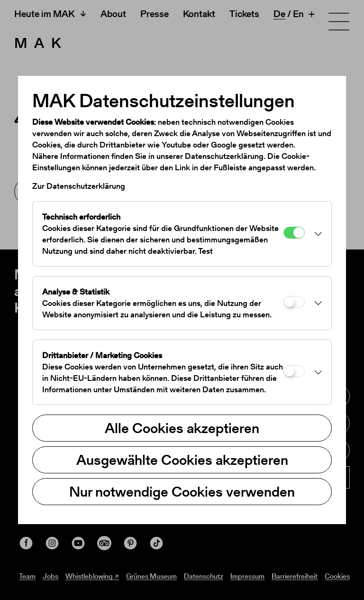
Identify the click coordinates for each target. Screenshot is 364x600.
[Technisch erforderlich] (294, 233)
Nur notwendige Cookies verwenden (182, 491)
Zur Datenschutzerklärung (79, 186)
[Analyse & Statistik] (294, 302)
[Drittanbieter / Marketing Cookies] (294, 371)
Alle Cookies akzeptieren (182, 428)
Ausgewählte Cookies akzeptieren (182, 460)
